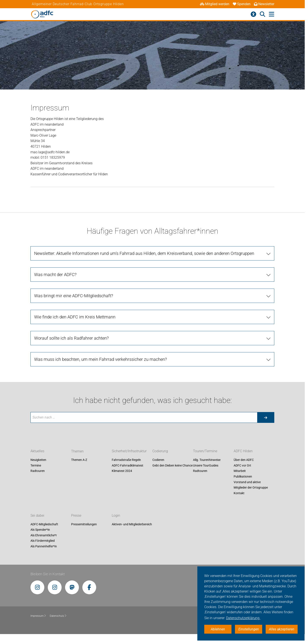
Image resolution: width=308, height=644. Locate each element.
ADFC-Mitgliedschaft (44, 524)
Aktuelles (37, 451)
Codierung (160, 451)
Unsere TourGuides (206, 465)
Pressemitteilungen (84, 524)
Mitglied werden (215, 4)
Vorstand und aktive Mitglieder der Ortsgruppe (251, 485)
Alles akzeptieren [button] (282, 629)
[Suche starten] (266, 417)
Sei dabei (37, 515)
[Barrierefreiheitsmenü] (253, 14)
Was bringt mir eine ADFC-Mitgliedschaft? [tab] (74, 296)
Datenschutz (58, 616)
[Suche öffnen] (263, 14)
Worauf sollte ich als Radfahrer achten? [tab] (71, 338)
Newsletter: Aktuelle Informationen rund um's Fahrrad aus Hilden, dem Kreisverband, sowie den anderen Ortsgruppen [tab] (144, 253)
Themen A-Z (79, 460)
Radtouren (38, 471)
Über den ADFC (244, 460)
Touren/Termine (205, 451)
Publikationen (243, 476)
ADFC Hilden (243, 451)
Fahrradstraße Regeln (126, 460)
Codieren (158, 460)
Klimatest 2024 (122, 471)
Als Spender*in (40, 530)
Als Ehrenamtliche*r (44, 535)
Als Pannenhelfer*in (44, 546)
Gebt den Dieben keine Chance (172, 465)
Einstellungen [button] (249, 629)
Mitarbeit (240, 471)
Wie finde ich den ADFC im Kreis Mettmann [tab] (75, 317)
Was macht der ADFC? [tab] (55, 275)
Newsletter (264, 4)
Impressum (38, 616)
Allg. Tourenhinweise (207, 460)
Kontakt (239, 493)
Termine (36, 465)
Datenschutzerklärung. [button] (243, 618)
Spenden (242, 4)
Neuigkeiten (38, 460)
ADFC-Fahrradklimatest (128, 465)
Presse (76, 515)
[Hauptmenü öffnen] (272, 14)
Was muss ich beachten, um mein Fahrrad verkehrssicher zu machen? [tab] (101, 359)
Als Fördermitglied (43, 541)
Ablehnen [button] (218, 629)
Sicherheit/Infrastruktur (129, 451)
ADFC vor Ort (242, 465)
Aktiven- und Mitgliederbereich (132, 524)
